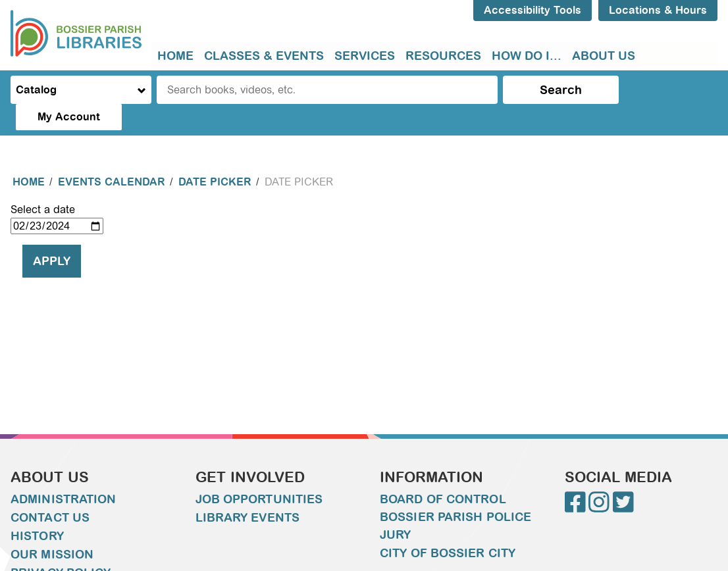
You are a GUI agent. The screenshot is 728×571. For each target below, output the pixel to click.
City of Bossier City (448, 527)
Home (175, 56)
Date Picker (215, 156)
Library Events (247, 491)
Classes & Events (264, 56)
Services (365, 56)
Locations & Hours (658, 10)
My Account (667, 90)
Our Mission (52, 528)
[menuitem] (175, 56)
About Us (604, 56)
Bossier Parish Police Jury (455, 500)
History (37, 510)
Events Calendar (112, 156)
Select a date (43, 183)
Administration (63, 473)
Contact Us (50, 491)
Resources (443, 56)
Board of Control (443, 473)
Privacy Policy (61, 547)
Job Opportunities (259, 473)
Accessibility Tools (533, 10)
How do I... (527, 56)
